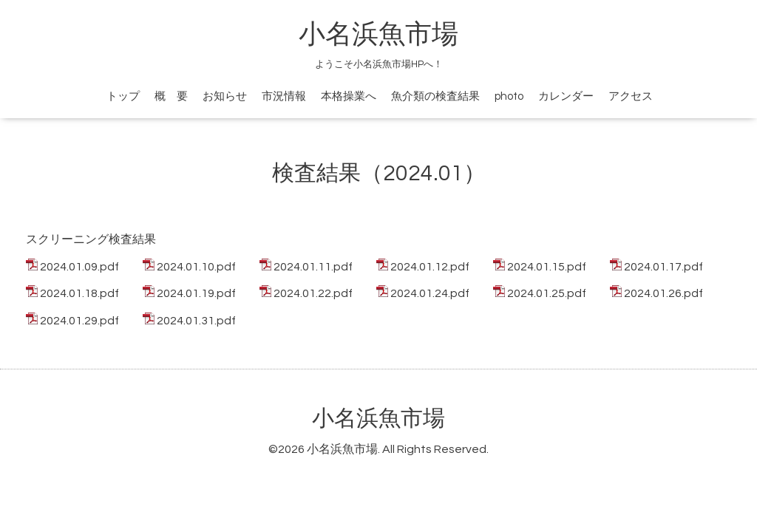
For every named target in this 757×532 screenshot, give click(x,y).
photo (509, 96)
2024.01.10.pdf (196, 267)
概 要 (171, 96)
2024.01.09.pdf (79, 267)
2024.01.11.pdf (313, 267)
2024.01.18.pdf (79, 293)
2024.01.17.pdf (663, 267)
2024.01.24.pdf (430, 293)
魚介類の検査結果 (435, 96)
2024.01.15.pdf (547, 267)
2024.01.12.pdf (430, 267)
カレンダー (566, 96)
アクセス (631, 96)
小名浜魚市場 (378, 35)
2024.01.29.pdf (79, 321)
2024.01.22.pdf (313, 293)
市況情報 (284, 96)
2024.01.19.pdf (196, 293)
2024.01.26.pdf (663, 293)
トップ (123, 96)
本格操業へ (349, 96)
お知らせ (225, 96)
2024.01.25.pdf (547, 293)
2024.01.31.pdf (196, 321)
